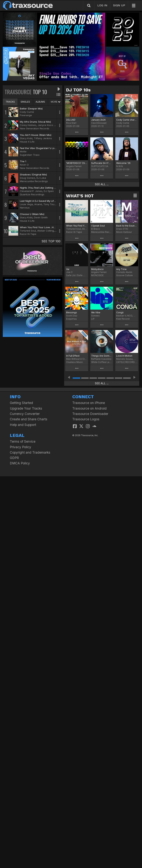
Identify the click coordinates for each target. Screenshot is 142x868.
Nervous (25, 208)
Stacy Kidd (26, 138)
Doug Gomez (27, 178)
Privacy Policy (20, 447)
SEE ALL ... (102, 184)
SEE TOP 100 (51, 241)
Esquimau (71, 319)
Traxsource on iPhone (89, 403)
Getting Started (21, 403)
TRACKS (10, 102)
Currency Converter (25, 414)
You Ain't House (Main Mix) (36, 135)
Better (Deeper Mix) (31, 109)
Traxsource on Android (89, 408)
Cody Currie (27, 112)
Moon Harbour (124, 232)
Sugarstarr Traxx (30, 155)
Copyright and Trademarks (30, 452)
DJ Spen (49, 191)
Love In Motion (124, 356)
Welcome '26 (123, 163)
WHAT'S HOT (80, 196)
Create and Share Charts (29, 419)
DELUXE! (71, 120)
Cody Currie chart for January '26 (127, 120)
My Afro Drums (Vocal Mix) (35, 122)
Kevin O (24, 165)
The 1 (23, 161)
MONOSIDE (97, 275)
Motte (23, 151)
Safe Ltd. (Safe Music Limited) (77, 275)
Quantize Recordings (32, 194)
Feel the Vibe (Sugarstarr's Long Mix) (41, 148)
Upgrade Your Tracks (26, 408)
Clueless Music (75, 362)
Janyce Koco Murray (50, 125)
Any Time (121, 269)
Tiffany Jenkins (43, 138)
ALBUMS (40, 102)
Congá (120, 312)
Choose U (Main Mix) (32, 214)
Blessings (72, 312)
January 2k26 (98, 120)
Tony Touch (50, 204)
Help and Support (23, 425)
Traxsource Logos (86, 419)
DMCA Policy (20, 463)
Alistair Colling (46, 231)
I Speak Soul (98, 226)
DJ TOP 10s (78, 90)
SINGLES (25, 102)
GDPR (14, 458)
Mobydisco (97, 269)
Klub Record (123, 319)
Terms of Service (23, 441)
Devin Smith (41, 217)
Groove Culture (124, 275)
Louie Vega (26, 204)
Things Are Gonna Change (102, 356)
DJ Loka (41, 178)
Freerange (26, 115)
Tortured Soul (28, 231)
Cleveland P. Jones (31, 191)
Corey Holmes (28, 125)
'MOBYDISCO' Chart (77, 163)
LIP (93, 319)
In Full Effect (73, 356)
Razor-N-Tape (28, 234)
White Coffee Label (102, 362)
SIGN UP (119, 5)
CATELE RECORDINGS (127, 362)
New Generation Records (35, 128)
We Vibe (96, 312)
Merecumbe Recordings (34, 181)
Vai (68, 269)
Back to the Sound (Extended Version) (127, 226)
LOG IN (102, 5)
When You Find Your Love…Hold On (77, 226)
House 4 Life (27, 142)
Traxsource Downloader (90, 414)
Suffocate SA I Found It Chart (102, 163)
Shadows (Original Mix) (33, 174)
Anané (38, 204)
